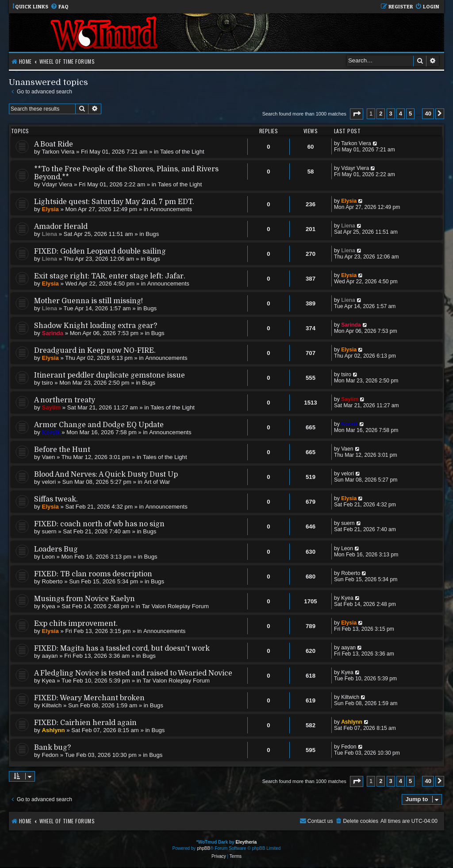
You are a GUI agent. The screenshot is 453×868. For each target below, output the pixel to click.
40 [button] (428, 114)
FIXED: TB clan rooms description (93, 574)
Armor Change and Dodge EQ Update (99, 425)
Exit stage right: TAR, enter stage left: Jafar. (110, 276)
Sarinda (53, 333)
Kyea (49, 606)
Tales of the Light (182, 152)
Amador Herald (61, 227)
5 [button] (410, 114)
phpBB (203, 848)
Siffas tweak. (56, 499)
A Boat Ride (54, 144)
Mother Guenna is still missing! (88, 301)
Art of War (157, 482)
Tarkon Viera (58, 152)
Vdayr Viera (57, 184)
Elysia (50, 209)
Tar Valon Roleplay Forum (175, 606)
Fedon (50, 755)
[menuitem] (60, 7)
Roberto (52, 581)
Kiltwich (52, 705)
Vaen (49, 457)
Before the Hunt (62, 450)
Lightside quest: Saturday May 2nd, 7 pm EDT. (114, 202)
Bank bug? (52, 748)
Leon (48, 557)
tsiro (48, 383)
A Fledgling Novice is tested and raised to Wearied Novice (133, 673)
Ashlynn (54, 730)
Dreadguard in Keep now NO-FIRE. (95, 351)
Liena (50, 234)
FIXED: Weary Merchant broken (89, 698)
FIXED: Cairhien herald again (85, 723)
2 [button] (381, 114)
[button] (357, 114)
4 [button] (401, 114)
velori (49, 482)
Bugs (152, 234)
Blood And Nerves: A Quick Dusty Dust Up (106, 475)
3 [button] (391, 114)
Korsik (51, 432)
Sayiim (52, 407)
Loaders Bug (56, 549)
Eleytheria (246, 842)
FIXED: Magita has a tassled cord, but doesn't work (122, 648)
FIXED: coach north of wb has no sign (99, 524)
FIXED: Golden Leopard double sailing (100, 251)
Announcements (171, 209)
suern (49, 531)
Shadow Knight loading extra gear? (96, 326)
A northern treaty (65, 400)
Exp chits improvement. (76, 624)
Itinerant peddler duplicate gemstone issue (109, 375)
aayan (50, 656)
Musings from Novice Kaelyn (84, 599)
